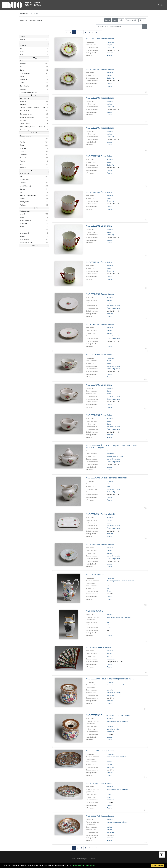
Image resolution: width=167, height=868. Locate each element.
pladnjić (110, 520)
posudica (110, 690)
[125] (34, 208)
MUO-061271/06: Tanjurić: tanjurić (100, 98)
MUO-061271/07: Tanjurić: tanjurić (100, 69)
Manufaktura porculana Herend (118, 685)
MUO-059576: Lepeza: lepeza (98, 647)
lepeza (109, 654)
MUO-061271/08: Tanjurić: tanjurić (100, 39)
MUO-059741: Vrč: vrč (95, 611)
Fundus (110, 56)
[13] (34, 95)
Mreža (121, 20)
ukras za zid (111, 659)
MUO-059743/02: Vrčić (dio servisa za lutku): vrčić (107, 478)
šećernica (110, 454)
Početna (161, 5)
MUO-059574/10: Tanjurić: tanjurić (100, 816)
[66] (34, 170)
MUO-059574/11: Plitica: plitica (99, 783)
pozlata (35, 13)
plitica (109, 794)
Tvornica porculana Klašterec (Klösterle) (121, 581)
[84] (34, 133)
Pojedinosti (77, 865)
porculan (110, 53)
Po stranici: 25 (131, 20)
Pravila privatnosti (89, 865)
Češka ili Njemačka (114, 308)
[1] (34, 42)
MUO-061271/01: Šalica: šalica (99, 262)
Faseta (108, 20)
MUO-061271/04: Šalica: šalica (99, 156)
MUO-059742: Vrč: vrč (95, 575)
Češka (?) (110, 47)
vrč (108, 586)
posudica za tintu (113, 729)
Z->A (142, 20)
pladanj (110, 762)
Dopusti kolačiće (158, 865)
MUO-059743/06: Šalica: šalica (99, 355)
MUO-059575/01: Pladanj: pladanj (100, 751)
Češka (109, 591)
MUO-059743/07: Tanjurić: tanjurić (100, 324)
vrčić (109, 484)
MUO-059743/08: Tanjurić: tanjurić (100, 294)
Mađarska (110, 695)
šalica (109, 162)
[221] (34, 245)
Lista (115, 20)
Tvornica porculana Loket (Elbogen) (119, 617)
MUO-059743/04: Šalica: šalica (99, 415)
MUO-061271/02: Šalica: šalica (99, 226)
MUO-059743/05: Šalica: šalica (99, 385)
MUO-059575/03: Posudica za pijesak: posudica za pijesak (110, 679)
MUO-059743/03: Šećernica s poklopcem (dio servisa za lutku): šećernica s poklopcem (112, 447)
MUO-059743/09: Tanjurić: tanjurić (100, 544)
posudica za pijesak (114, 693)
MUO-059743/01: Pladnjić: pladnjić (100, 514)
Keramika (110, 42)
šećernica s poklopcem (115, 456)
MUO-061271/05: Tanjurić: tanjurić (100, 128)
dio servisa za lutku (114, 306)
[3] (34, 58)
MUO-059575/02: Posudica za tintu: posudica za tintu (108, 715)
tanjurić (110, 45)
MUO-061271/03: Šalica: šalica (99, 192)
